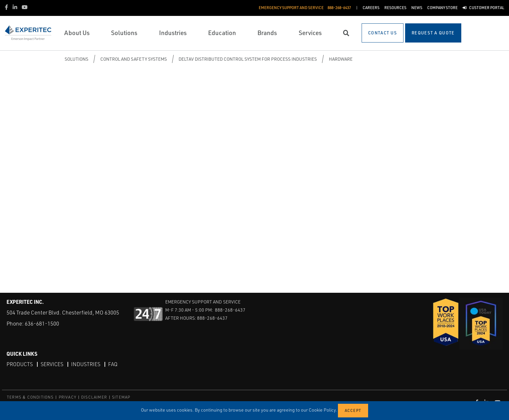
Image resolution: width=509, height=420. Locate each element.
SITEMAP (121, 397)
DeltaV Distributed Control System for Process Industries (248, 59)
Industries (86, 364)
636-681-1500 (42, 323)
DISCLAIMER (94, 397)
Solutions (76, 59)
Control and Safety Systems (134, 59)
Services (52, 364)
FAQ (113, 364)
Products (20, 364)
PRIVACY (68, 397)
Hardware (341, 59)
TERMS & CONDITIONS (30, 397)
